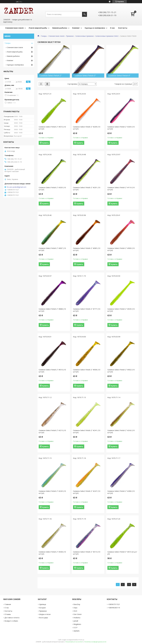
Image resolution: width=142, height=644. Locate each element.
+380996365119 (114, 608)
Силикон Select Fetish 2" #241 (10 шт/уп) (87, 431)
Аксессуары (43, 618)
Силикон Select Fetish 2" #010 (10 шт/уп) (52, 371)
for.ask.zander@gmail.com (17, 187)
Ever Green (78, 614)
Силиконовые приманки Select (107, 36)
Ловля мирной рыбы (38, 28)
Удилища (42, 604)
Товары (44, 36)
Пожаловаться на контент (74, 642)
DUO (75, 611)
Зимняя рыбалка (60, 28)
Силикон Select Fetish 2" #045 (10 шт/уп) (121, 310)
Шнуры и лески (45, 614)
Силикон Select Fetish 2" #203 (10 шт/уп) (52, 188)
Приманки (70, 36)
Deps (75, 608)
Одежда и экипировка (95, 28)
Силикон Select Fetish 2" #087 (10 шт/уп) (52, 249)
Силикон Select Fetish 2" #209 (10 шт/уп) (87, 128)
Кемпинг (76, 28)
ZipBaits (77, 631)
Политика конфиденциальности (95, 642)
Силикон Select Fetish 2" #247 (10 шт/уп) (87, 492)
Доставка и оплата (12, 618)
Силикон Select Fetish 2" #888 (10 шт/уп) (52, 310)
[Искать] (84, 14)
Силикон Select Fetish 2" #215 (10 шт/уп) (52, 431)
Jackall (76, 621)
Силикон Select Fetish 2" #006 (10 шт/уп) (87, 371)
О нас (112, 28)
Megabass (77, 624)
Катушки (42, 608)
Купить (45, 143)
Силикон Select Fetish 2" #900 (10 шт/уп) (121, 249)
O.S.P (75, 628)
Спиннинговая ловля (14, 28)
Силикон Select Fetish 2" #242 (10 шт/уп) (121, 431)
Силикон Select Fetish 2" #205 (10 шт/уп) (121, 128)
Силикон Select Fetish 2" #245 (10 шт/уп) (52, 492)
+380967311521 (114, 604)
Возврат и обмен (11, 621)
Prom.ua (81, 640)
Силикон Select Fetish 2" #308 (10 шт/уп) (52, 553)
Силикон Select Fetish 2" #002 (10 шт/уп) (121, 371)
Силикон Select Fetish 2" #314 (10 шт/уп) (87, 553)
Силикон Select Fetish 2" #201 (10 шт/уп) (87, 188)
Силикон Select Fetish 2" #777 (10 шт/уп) (87, 310)
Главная (8, 604)
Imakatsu (77, 618)
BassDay (77, 604)
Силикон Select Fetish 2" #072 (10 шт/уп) (52, 128)
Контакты (123, 28)
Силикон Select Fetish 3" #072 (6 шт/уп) (122, 553)
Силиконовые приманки (84, 36)
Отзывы (8, 614)
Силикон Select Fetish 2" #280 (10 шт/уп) (121, 492)
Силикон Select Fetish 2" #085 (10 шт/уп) (87, 249)
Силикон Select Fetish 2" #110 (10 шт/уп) (121, 188)
